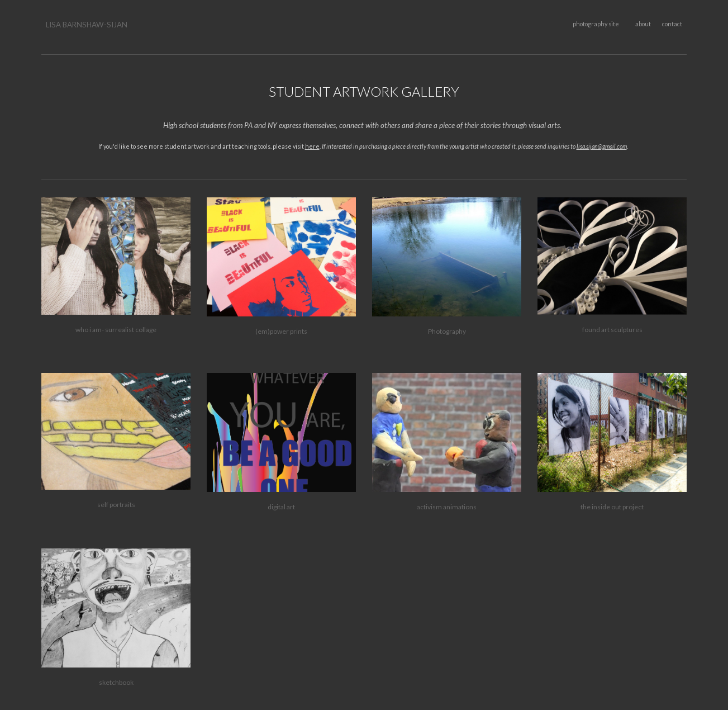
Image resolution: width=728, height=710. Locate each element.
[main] (116, 25)
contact (672, 24)
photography (590, 24)
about (643, 24)
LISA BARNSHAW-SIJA (84, 25)
